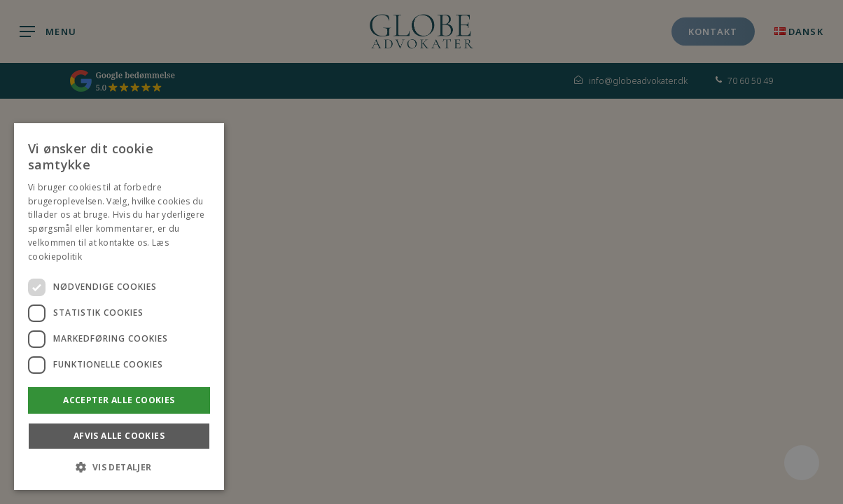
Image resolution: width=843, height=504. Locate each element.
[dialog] (119, 307)
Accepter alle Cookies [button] (119, 400)
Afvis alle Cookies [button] (119, 436)
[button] (119, 467)
